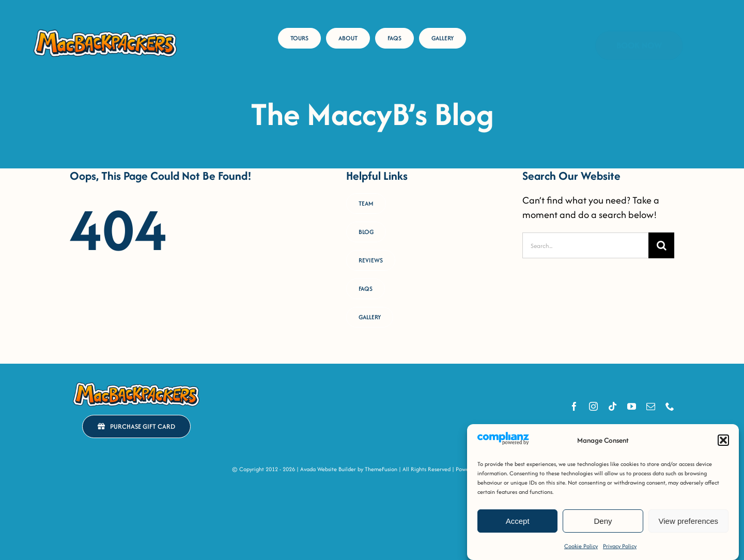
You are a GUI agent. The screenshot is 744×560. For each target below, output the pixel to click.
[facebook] (574, 406)
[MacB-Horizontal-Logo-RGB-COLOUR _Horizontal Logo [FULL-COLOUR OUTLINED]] (105, 31)
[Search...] (585, 245)
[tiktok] (613, 406)
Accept (518, 521)
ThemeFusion (381, 469)
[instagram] (593, 406)
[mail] (651, 406)
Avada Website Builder (328, 469)
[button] (723, 440)
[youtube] (632, 406)
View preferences (689, 521)
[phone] (670, 406)
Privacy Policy (620, 546)
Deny (603, 521)
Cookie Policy (581, 546)
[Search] (661, 245)
